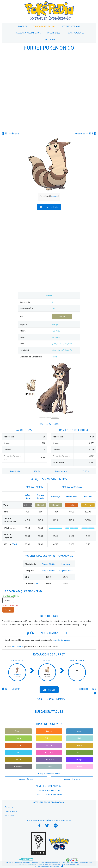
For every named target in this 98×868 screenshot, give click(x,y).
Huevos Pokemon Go (49, 790)
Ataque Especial (66, 570)
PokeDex (22, 26)
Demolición (72, 496)
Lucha (72, 505)
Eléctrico (49, 738)
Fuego (49, 731)
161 (11, 133)
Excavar (88, 496)
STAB (14, 544)
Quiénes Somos (11, 811)
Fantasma (49, 759)
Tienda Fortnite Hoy (44, 26)
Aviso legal (56, 866)
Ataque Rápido (48, 564)
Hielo (80, 738)
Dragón (80, 759)
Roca (18, 759)
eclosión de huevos (61, 640)
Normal (62, 316)
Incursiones (54, 33)
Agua (80, 731)
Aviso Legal (10, 816)
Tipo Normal (18, 646)
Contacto (9, 807)
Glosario (50, 39)
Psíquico (49, 752)
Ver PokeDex (49, 690)
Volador (18, 752)
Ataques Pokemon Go (49, 773)
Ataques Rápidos (26, 779)
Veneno (49, 745)
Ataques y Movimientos (28, 33)
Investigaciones (75, 33)
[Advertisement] (49, 91)
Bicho (80, 752)
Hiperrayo (56, 496)
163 (85, 133)
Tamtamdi (55, 418)
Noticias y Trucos (71, 26)
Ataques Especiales (72, 779)
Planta (18, 738)
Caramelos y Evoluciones (49, 795)
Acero (49, 767)
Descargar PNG (49, 207)
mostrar (54, 196)
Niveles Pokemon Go (49, 786)
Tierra (88, 505)
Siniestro (28, 505)
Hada (80, 767)
